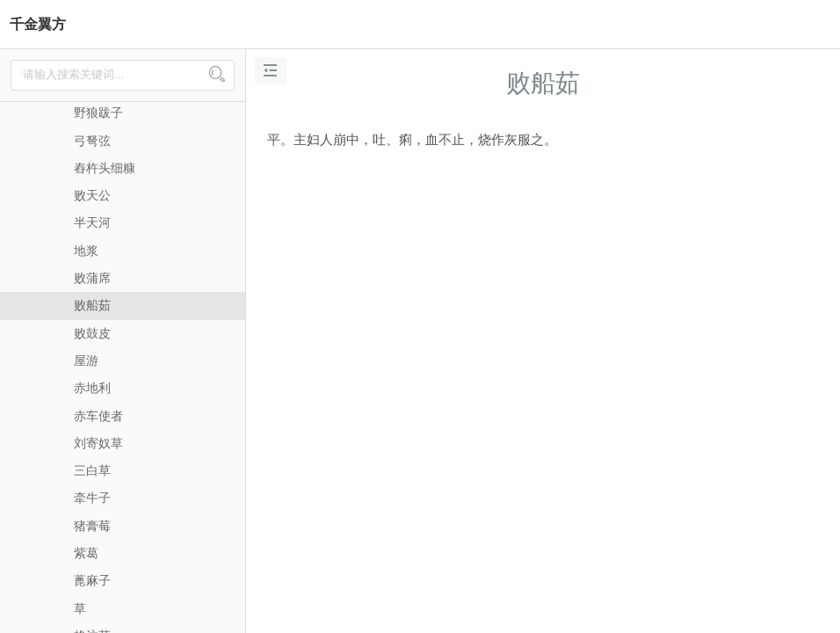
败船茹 (92, 305)
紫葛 (86, 553)
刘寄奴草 (98, 443)
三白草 (92, 470)
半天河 (92, 222)
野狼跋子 (98, 113)
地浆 (86, 251)
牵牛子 (92, 498)
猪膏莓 (92, 526)
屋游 (86, 360)
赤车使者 (98, 416)
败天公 (92, 195)
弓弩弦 (92, 141)
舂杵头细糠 (105, 168)
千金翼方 (38, 24)
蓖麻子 (92, 580)
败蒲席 (92, 278)
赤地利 (92, 388)
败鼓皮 (92, 333)
